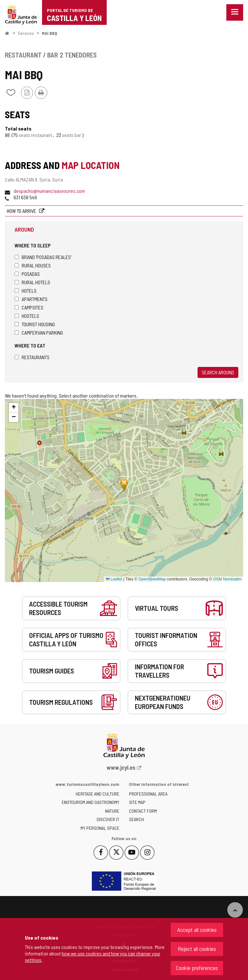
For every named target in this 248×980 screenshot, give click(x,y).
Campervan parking (39, 333)
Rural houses (33, 265)
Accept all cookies (197, 930)
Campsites (29, 307)
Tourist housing (35, 324)
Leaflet (114, 579)
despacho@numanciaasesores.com (49, 191)
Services (26, 33)
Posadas (27, 274)
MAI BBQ (49, 33)
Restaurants (32, 357)
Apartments (31, 299)
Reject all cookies (197, 949)
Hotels (26, 291)
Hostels (27, 316)
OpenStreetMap (152, 579)
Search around (218, 372)
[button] (14, 408)
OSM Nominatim (227, 579)
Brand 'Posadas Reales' (43, 257)
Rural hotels (32, 282)
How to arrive (22, 211)
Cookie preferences (197, 968)
